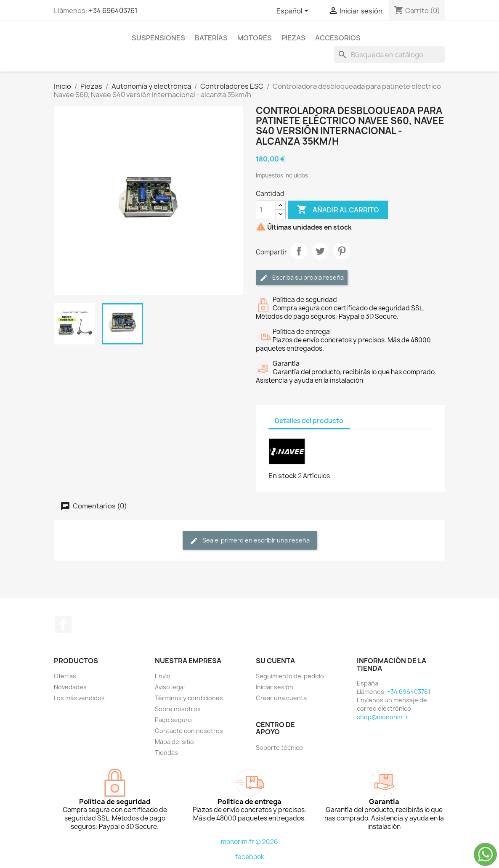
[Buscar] (390, 55)
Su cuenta (275, 661)
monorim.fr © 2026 (249, 842)
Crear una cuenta (281, 698)
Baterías (211, 38)
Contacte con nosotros (189, 731)
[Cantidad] (266, 210)
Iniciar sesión (275, 687)
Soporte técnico (279, 748)
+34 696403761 (113, 11)
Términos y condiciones (189, 698)
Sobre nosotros (178, 709)
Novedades (70, 687)
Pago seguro (173, 720)
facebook (250, 857)
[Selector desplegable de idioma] (294, 11)
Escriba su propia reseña (302, 278)
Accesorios (338, 38)
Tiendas (166, 753)
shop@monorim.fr (383, 717)
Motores (255, 38)
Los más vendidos (79, 698)
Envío (163, 676)
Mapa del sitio (174, 742)
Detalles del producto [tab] (309, 421)
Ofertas (65, 676)
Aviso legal (170, 687)
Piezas (293, 38)
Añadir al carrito (338, 210)
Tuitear (320, 251)
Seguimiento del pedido (290, 676)
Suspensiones (158, 38)
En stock (283, 476)
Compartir (299, 251)
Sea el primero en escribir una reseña (250, 541)
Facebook (63, 625)
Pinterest (342, 251)
